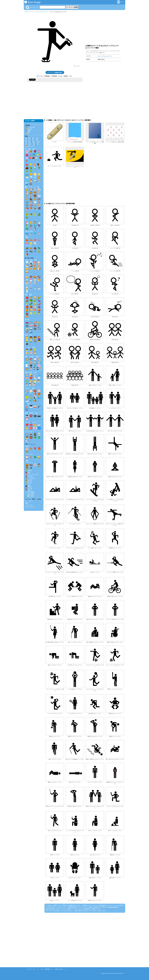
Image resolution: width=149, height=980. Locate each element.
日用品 (31, 413)
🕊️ (39, 223)
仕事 (34, 347)
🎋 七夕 (28, 484)
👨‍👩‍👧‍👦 (27, 344)
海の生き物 (29, 231)
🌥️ (27, 177)
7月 (33, 140)
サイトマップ (31, 969)
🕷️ (31, 468)
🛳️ (31, 331)
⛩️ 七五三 (29, 490)
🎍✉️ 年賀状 (30, 496)
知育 (37, 357)
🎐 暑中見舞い (30, 494)
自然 (34, 149)
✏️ (39, 359)
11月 (38, 142)
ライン (30, 501)
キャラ (30, 187)
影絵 (38, 187)
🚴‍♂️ (39, 325)
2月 (38, 144)
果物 (30, 295)
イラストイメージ (29, 12)
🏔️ (35, 180)
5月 (37, 138)
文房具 (32, 357)
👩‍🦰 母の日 (29, 480)
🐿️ (31, 205)
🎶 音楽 (27, 404)
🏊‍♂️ (39, 397)
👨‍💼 (27, 350)
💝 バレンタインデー (32, 474)
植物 (29, 149)
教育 (26, 357)
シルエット (29, 505)
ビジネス (28, 347)
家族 (26, 335)
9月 (29, 142)
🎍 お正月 (29, 470)
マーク (34, 422)
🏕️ (35, 400)
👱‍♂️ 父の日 (29, 482)
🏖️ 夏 (27, 133)
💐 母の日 (29, 129)
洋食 (31, 260)
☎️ (31, 416)
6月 (29, 140)
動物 (26, 187)
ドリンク (28, 286)
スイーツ (28, 274)
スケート (46, 12)
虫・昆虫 (28, 246)
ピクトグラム (39, 12)
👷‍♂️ (35, 350)
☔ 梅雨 (28, 131)
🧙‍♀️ (39, 465)
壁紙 (27, 503)
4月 (33, 138)
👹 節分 (28, 472)
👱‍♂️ (27, 341)
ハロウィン (29, 462)
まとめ (121, 2)
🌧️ (31, 177)
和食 (27, 260)
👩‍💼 (31, 350)
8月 (37, 140)
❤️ (31, 378)
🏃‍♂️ (35, 366)
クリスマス (29, 454)
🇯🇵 (35, 428)
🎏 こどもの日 (30, 127)
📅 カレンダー (30, 146)
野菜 (26, 295)
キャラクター (29, 432)
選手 (34, 388)
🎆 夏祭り (29, 486)
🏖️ (39, 180)
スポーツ (28, 388)
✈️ (39, 328)
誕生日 (28, 446)
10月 (34, 142)
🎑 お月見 (29, 488)
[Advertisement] (103, 28)
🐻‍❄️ (39, 196)
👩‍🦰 (39, 338)
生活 (31, 335)
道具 (36, 413)
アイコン (28, 422)
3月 (29, 138)
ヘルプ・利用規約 (45, 969)
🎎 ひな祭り (29, 476)
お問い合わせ (59, 969)
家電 (26, 413)
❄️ (35, 177)
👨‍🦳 (31, 341)
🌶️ (39, 304)
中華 (35, 260)
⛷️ (27, 400)
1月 (34, 144)
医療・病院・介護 (31, 372)
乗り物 (27, 320)
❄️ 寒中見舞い (30, 492)
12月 (30, 144)
